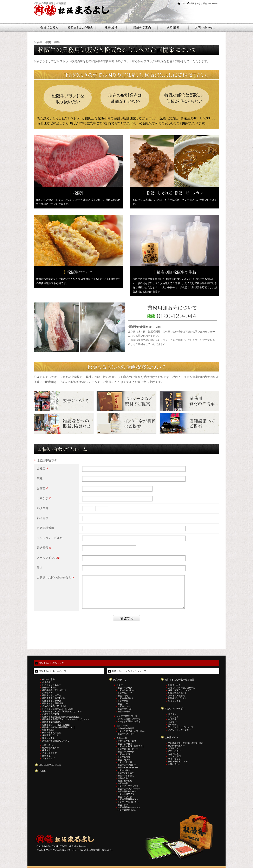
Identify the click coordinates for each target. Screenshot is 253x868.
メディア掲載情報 (176, 696)
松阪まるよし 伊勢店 (52, 701)
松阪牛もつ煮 (124, 757)
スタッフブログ (50, 753)
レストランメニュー (52, 685)
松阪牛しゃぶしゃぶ (127, 690)
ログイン (172, 714)
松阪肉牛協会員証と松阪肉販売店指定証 (61, 717)
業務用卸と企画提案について (56, 741)
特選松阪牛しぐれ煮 (127, 741)
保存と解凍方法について (180, 690)
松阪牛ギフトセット (127, 734)
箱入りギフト (123, 726)
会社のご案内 (48, 680)
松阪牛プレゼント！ (177, 698)
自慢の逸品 (122, 738)
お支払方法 (173, 748)
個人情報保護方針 (51, 748)
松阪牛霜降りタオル (127, 810)
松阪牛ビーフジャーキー (129, 789)
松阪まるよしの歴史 (52, 695)
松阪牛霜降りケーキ (127, 792)
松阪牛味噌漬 (124, 712)
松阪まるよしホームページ (52, 671)
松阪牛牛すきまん (126, 776)
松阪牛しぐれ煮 (125, 744)
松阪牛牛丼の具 (125, 762)
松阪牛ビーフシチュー (128, 768)
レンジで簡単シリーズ (127, 716)
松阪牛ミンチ (124, 706)
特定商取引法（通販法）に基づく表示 (186, 743)
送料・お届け (174, 751)
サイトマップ (48, 758)
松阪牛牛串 (123, 704)
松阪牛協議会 (48, 730)
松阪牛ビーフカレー (127, 765)
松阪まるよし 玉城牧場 (53, 704)
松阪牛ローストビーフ (128, 749)
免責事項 (46, 756)
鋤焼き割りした (125, 781)
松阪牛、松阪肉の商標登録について (59, 728)
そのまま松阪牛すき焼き (129, 722)
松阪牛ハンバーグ (126, 752)
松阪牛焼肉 (123, 696)
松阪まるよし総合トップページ (205, 3)
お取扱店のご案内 (51, 714)
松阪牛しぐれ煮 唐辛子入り (131, 746)
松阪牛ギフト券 (125, 797)
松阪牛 (120, 685)
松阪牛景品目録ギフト (128, 799)
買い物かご (173, 725)
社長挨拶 (46, 682)
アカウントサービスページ (181, 727)
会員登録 (172, 719)
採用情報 (46, 750)
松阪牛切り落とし (126, 698)
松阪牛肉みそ (124, 760)
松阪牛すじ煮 (124, 754)
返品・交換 (173, 754)
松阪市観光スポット (177, 693)
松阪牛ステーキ (125, 693)
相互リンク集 (48, 738)
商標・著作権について (179, 762)
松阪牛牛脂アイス (126, 794)
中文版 (42, 771)
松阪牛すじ (123, 701)
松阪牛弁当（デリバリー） (55, 690)
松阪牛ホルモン (125, 709)
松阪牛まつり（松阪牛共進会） (57, 725)
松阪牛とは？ (174, 685)
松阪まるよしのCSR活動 (53, 698)
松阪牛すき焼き (125, 688)
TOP (183, 3)
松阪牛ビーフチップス (128, 786)
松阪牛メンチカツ (126, 773)
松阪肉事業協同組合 (52, 722)
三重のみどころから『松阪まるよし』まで (62, 712)
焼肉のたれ (123, 778)
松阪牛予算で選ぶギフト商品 (131, 731)
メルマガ (172, 722)
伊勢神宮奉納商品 (126, 729)
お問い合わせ (48, 745)
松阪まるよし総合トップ (51, 663)
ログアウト (173, 717)
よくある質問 (174, 756)
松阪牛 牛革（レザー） (129, 802)
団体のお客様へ (50, 688)
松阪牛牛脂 (123, 783)
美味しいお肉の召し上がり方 (182, 688)
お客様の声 (47, 693)
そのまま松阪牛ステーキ (129, 719)
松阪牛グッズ (124, 805)
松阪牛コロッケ (125, 770)
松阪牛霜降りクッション (129, 807)
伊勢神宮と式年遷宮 (52, 733)
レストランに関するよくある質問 (58, 709)
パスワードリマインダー (180, 730)
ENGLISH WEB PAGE (50, 765)
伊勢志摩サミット (51, 735)
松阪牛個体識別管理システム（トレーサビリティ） (66, 719)
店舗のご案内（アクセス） (55, 706)
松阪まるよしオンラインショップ (129, 671)
